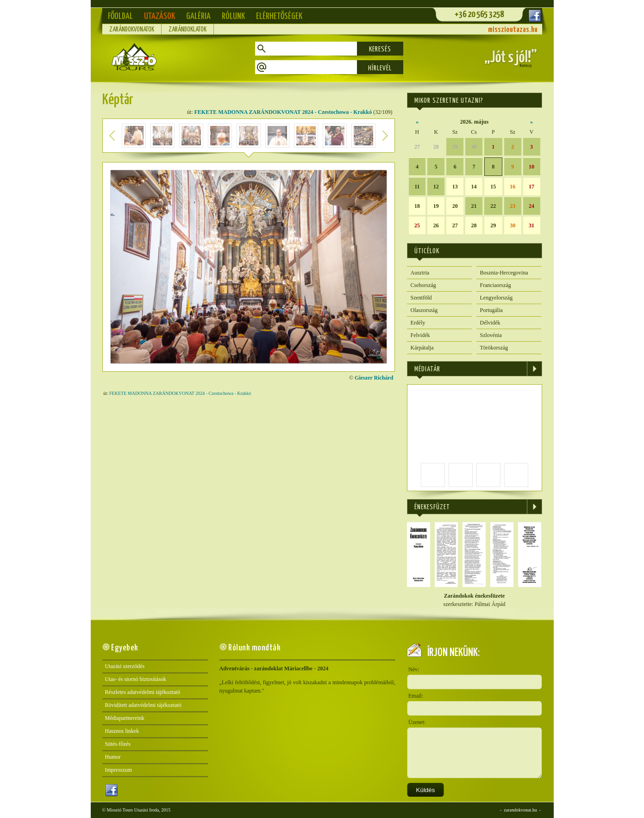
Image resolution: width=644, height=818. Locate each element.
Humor (113, 757)
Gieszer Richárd (374, 378)
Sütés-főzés (118, 744)
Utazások (159, 16)
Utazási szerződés (125, 666)
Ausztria (420, 273)
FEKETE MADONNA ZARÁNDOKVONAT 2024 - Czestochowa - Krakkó (283, 112)
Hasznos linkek (122, 731)
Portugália (491, 310)
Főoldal (120, 16)
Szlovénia (491, 335)
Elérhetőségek (279, 16)
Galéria (198, 16)
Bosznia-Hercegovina (504, 273)
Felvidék (420, 335)
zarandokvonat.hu (520, 810)
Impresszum (119, 770)
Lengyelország (497, 298)
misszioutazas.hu (513, 30)
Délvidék (490, 323)
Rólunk (233, 16)
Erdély (418, 323)
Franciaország (496, 285)
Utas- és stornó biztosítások (136, 679)
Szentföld (421, 298)
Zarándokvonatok (132, 30)
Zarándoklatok (188, 30)
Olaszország (424, 310)
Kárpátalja (422, 348)
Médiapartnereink (125, 718)
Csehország (423, 285)
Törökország (494, 348)
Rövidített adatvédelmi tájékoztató (143, 705)
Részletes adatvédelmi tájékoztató (143, 692)
